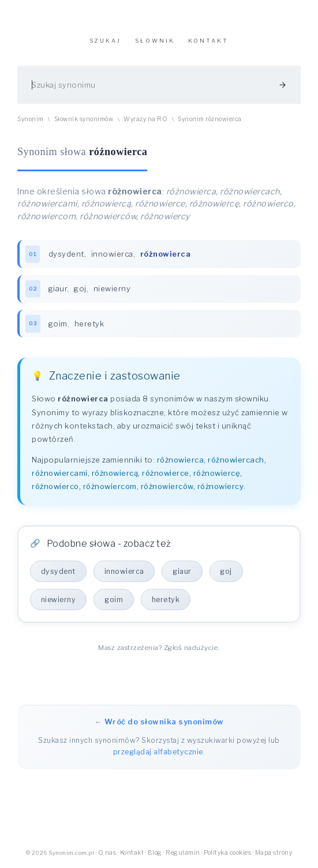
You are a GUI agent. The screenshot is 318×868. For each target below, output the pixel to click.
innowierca (112, 254)
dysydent (66, 254)
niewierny (112, 289)
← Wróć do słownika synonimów (159, 723)
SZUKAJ (105, 41)
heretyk (89, 324)
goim (58, 324)
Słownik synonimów (84, 119)
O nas (107, 853)
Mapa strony (274, 853)
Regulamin (183, 853)
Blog (155, 853)
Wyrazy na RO (145, 119)
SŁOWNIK (155, 41)
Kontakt (132, 853)
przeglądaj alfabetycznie (158, 752)
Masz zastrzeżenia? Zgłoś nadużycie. (159, 648)
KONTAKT (208, 41)
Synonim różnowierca (210, 119)
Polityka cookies (227, 853)
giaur (58, 289)
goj (81, 289)
